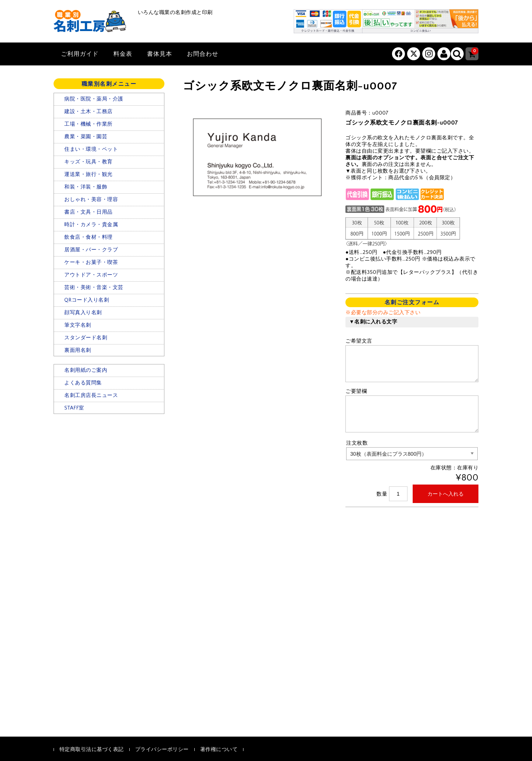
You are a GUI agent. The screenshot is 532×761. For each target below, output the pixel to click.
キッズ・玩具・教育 (88, 162)
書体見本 (160, 54)
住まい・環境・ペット (91, 149)
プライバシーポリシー (162, 750)
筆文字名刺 (78, 325)
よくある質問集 (83, 383)
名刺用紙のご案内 (86, 370)
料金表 (123, 54)
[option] (257, 158)
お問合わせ (203, 54)
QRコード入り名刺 (87, 300)
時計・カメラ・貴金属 (91, 225)
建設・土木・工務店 (88, 112)
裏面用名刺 (78, 350)
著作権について (219, 750)
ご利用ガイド (80, 54)
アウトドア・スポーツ (91, 275)
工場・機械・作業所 (88, 124)
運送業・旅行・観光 (88, 174)
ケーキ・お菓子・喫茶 (91, 262)
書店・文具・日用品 (88, 212)
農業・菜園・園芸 (86, 137)
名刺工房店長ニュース (91, 395)
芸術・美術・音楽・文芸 (94, 288)
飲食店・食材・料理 (88, 237)
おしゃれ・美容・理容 (91, 200)
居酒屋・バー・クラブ (91, 250)
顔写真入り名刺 (83, 313)
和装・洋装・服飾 (86, 187)
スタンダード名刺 (86, 338)
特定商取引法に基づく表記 (92, 750)
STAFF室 (74, 408)
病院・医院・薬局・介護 (94, 99)
